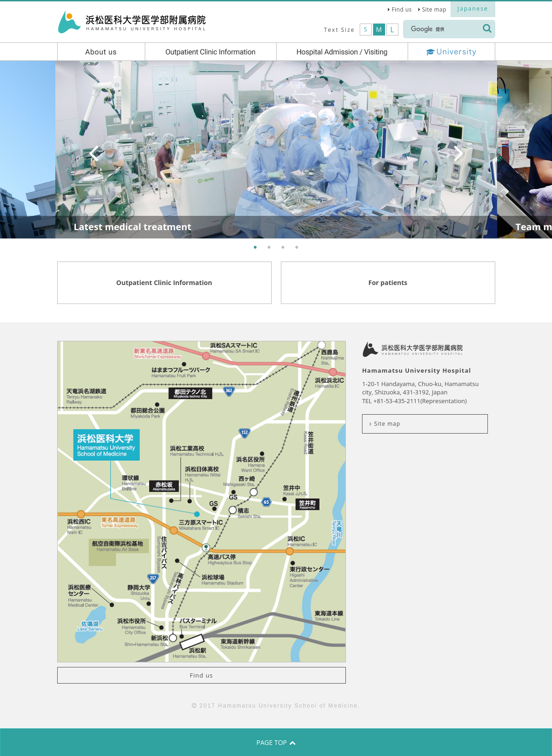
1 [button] (255, 248)
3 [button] (283, 248)
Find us (402, 9)
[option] (276, 150)
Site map (434, 9)
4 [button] (297, 248)
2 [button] (269, 248)
